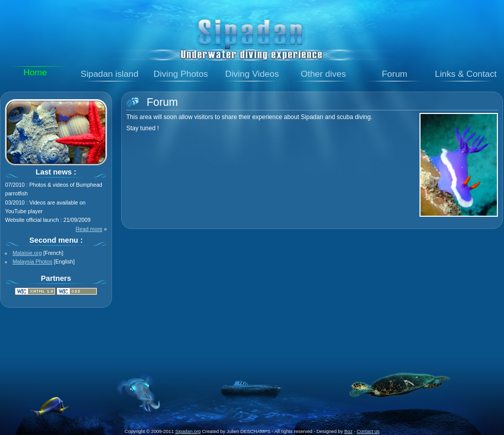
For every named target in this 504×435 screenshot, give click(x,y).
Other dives (324, 74)
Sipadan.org (188, 431)
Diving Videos (252, 74)
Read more (89, 229)
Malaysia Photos (33, 262)
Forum (395, 74)
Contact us (368, 431)
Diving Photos (181, 74)
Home (35, 72)
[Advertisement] (252, 334)
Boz (348, 431)
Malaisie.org (27, 253)
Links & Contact (466, 74)
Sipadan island (109, 74)
